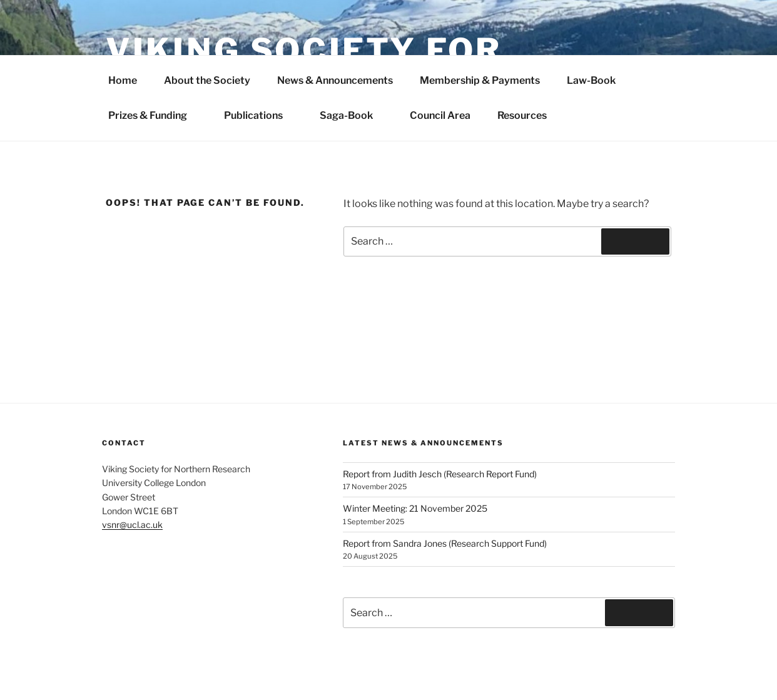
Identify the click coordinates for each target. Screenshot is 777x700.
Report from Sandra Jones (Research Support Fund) (445, 543)
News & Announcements (335, 80)
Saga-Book (353, 115)
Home (123, 80)
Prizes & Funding (154, 115)
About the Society (207, 80)
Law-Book (591, 80)
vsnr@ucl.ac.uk (132, 525)
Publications (260, 115)
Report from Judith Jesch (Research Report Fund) (440, 474)
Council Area (440, 115)
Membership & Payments (480, 80)
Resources (522, 115)
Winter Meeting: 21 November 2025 (415, 508)
